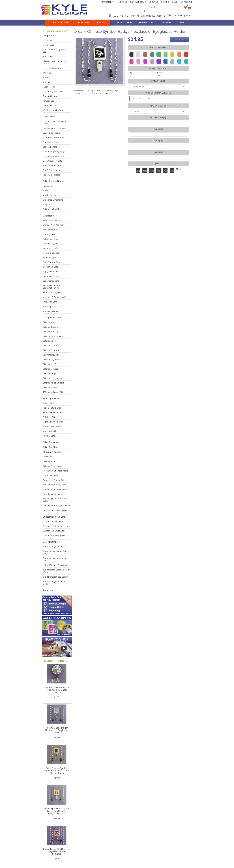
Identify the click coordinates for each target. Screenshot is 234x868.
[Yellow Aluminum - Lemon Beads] (172, 54)
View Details (179, 39)
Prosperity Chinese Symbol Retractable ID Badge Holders (57, 690)
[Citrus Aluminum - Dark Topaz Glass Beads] (179, 54)
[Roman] (138, 170)
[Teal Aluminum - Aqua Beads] (186, 61)
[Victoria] (172, 170)
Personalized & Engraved (152, 16)
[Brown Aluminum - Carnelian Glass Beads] (145, 54)
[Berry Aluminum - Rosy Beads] (131, 61)
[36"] (149, 99)
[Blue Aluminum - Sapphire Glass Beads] (165, 61)
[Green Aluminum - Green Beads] (158, 54)
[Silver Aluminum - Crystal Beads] (138, 54)
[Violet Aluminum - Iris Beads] (158, 61)
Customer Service (138, 2)
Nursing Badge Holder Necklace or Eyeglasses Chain (57, 730)
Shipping (165, 2)
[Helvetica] (145, 170)
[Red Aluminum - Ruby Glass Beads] (186, 54)
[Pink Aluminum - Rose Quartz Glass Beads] (138, 61)
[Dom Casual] (158, 170)
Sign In (175, 2)
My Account (186, 2)
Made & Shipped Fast (182, 16)
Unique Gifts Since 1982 (123, 16)
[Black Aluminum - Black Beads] (131, 54)
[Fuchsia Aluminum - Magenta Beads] (145, 61)
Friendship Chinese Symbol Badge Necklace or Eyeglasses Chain (57, 811)
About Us (154, 2)
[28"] (133, 99)
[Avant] (152, 170)
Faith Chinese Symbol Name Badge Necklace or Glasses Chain (57, 771)
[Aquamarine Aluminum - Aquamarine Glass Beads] (172, 61)
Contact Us (122, 2)
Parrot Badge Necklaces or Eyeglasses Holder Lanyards (57, 851)
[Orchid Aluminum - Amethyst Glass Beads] (152, 61)
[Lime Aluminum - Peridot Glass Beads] (165, 54)
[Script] (165, 170)
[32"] (141, 99)
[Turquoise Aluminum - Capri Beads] (179, 61)
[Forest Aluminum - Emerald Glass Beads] (152, 54)
